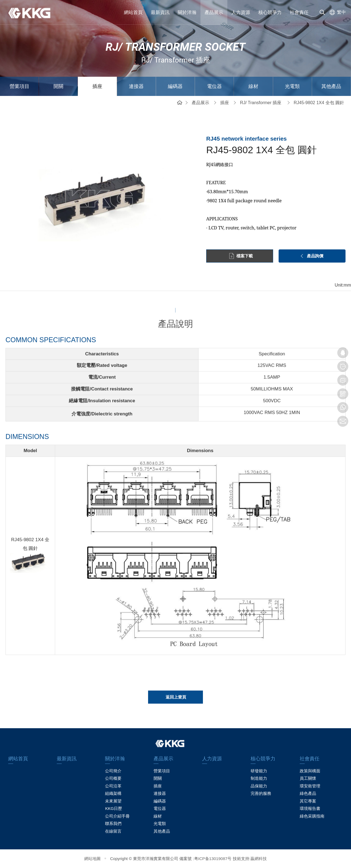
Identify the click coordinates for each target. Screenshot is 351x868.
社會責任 (299, 12)
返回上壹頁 (176, 700)
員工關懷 (308, 778)
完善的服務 (261, 793)
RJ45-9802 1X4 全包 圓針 (319, 103)
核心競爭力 (270, 12)
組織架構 (113, 793)
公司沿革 (113, 786)
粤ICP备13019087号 (213, 859)
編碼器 (175, 86)
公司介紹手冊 (117, 816)
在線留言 (113, 831)
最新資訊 (160, 12)
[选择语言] (336, 12)
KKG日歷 (114, 808)
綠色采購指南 (312, 816)
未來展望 (113, 801)
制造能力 (259, 778)
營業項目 (19, 86)
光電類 (292, 86)
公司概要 (113, 778)
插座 (97, 86)
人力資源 (241, 12)
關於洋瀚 (187, 12)
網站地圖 (92, 859)
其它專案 (308, 801)
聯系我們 (113, 823)
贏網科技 (259, 859)
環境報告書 (310, 808)
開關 (58, 86)
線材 (253, 86)
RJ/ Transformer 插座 (261, 103)
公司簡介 (113, 771)
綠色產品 (308, 793)
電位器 (214, 86)
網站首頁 (133, 12)
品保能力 (259, 786)
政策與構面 (310, 771)
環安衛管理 (310, 786)
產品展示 (214, 12)
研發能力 (259, 771)
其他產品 (331, 86)
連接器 (136, 86)
